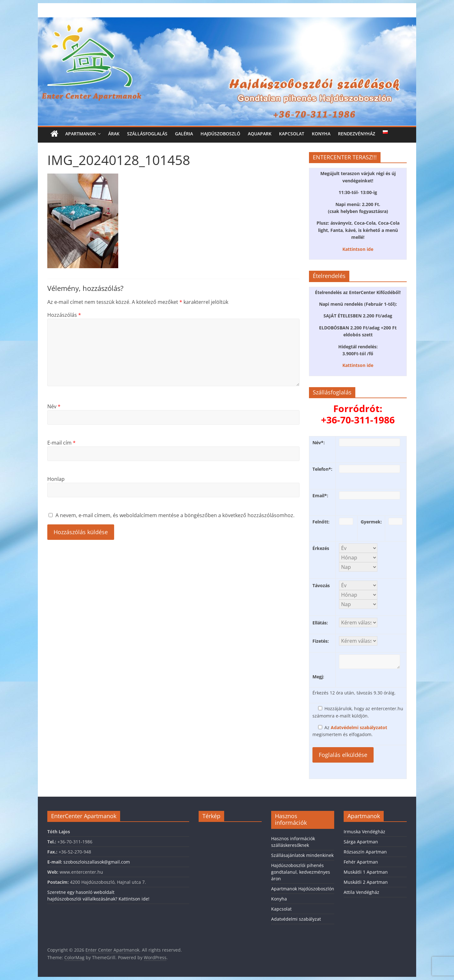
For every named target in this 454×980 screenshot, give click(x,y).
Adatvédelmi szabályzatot (359, 727)
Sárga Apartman (361, 842)
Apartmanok (81, 134)
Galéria (184, 134)
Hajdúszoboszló (220, 134)
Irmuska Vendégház (364, 832)
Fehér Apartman (361, 862)
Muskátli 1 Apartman (366, 872)
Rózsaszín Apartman (365, 852)
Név (54, 406)
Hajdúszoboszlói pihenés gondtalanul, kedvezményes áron (301, 872)
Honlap (56, 479)
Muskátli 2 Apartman (366, 882)
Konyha (321, 134)
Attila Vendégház (361, 892)
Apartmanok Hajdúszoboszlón (303, 889)
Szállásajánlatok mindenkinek (302, 855)
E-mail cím (61, 443)
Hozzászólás (64, 315)
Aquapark (260, 134)
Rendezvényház (357, 134)
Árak (114, 134)
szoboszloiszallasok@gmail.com (97, 862)
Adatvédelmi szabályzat (296, 919)
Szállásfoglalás (147, 134)
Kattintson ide (358, 249)
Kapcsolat (292, 134)
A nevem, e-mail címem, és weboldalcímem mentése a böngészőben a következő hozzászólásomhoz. (175, 515)
